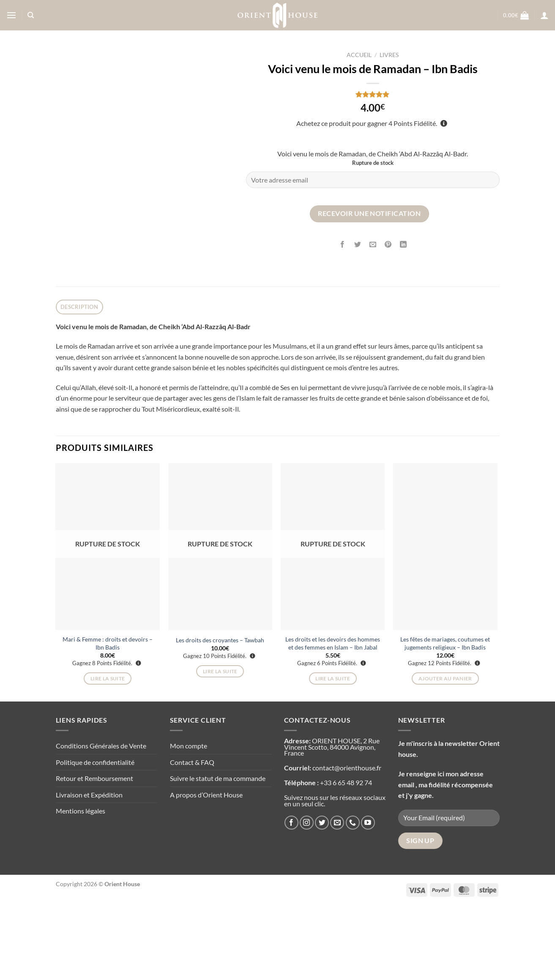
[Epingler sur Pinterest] (388, 244)
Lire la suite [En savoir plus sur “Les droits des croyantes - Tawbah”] (220, 745)
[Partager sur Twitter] (358, 244)
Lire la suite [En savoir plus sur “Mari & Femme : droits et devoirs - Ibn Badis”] (108, 752)
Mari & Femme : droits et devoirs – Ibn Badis (108, 717)
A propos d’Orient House (206, 869)
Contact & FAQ (192, 836)
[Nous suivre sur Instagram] (307, 897)
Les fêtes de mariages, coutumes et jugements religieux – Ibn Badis (445, 717)
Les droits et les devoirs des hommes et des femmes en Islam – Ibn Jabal (333, 717)
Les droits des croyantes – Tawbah (220, 714)
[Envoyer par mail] (373, 244)
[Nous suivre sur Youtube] (368, 897)
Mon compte (189, 820)
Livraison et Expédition (89, 869)
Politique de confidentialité (95, 836)
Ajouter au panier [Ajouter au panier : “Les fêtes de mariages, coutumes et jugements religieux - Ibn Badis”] (445, 752)
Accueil (359, 55)
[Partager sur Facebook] (343, 244)
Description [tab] (79, 381)
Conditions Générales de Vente (101, 820)
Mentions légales (81, 885)
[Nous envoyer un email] (337, 897)
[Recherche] (31, 15)
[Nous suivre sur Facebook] (291, 897)
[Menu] (11, 15)
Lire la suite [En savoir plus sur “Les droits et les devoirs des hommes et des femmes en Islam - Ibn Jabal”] (333, 752)
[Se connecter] (544, 15)
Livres (389, 55)
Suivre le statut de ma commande (218, 852)
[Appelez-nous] (353, 897)
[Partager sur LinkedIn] (403, 244)
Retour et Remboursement (94, 852)
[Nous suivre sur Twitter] (322, 897)
